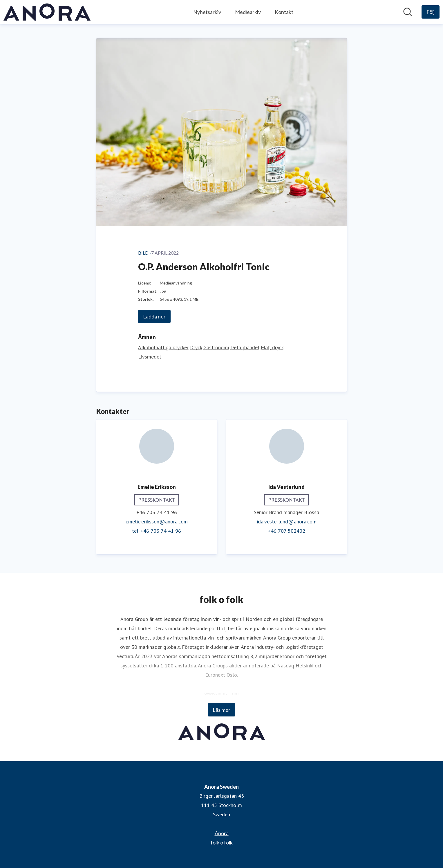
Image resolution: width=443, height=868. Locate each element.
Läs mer (221, 710)
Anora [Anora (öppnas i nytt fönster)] (222, 833)
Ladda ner (154, 316)
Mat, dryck (272, 347)
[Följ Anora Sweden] (431, 12)
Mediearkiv (248, 12)
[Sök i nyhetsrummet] (408, 12)
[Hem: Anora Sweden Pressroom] (47, 12)
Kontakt (284, 12)
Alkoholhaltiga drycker (163, 347)
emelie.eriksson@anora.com (157, 522)
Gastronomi (216, 347)
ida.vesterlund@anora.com (287, 522)
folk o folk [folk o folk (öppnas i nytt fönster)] (222, 842)
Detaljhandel (245, 347)
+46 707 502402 (286, 531)
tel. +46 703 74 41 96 (157, 531)
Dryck (196, 347)
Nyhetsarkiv (207, 12)
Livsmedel (150, 357)
